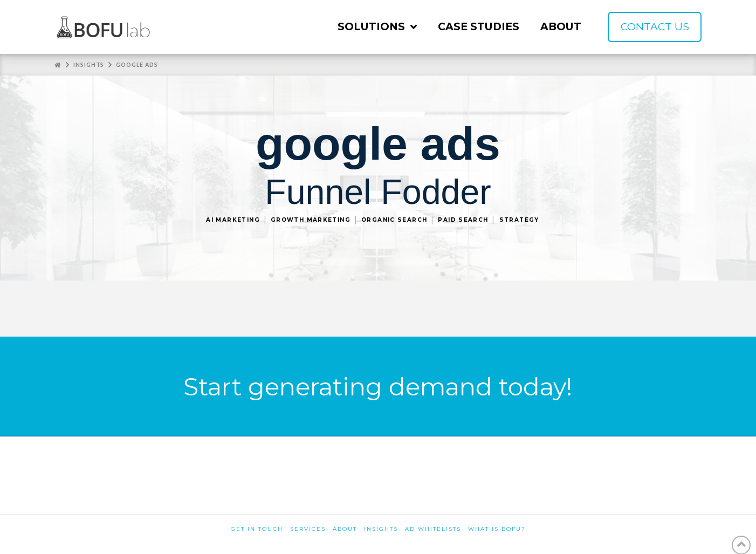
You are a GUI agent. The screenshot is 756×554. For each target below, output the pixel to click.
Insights (381, 529)
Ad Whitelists (433, 529)
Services (308, 529)
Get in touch (257, 529)
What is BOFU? (497, 529)
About (345, 529)
